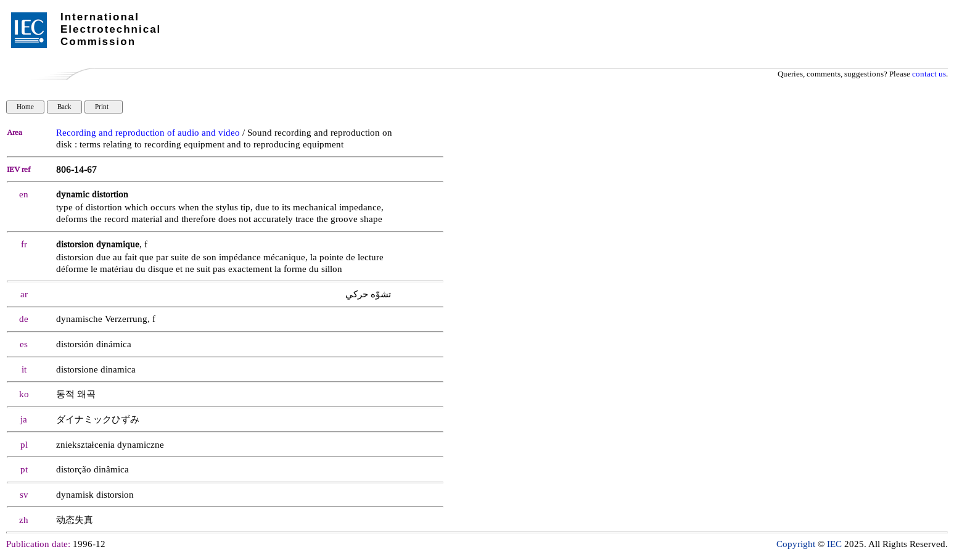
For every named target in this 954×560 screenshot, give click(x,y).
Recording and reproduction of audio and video (148, 133)
